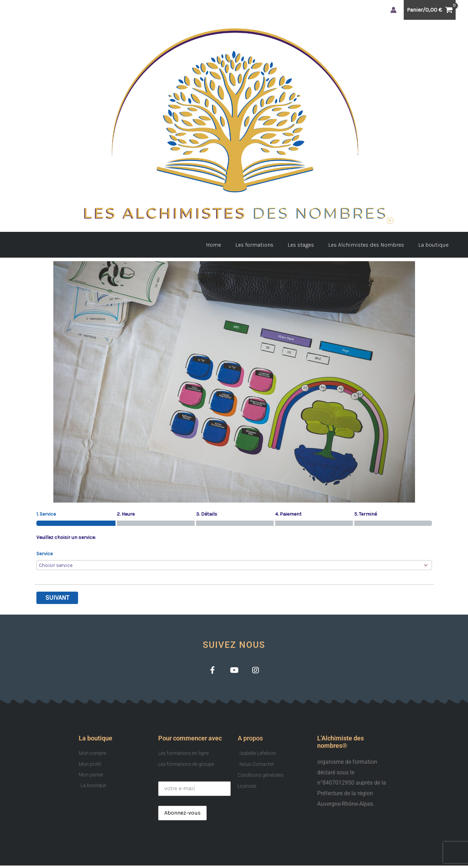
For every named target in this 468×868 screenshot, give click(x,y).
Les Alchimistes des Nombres (370, 245)
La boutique (435, 245)
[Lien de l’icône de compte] (393, 10)
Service (45, 554)
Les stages (308, 245)
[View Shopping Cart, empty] (430, 10)
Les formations (264, 245)
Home (226, 245)
